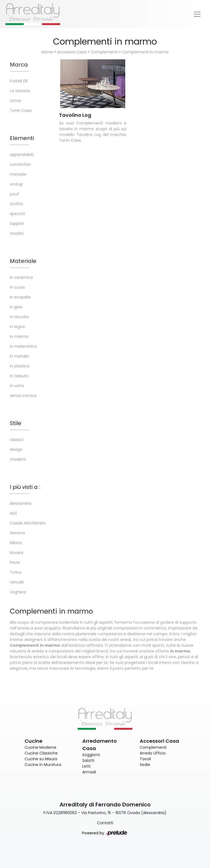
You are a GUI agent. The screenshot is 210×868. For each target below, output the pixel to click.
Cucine (33, 741)
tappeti (17, 223)
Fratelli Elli (19, 81)
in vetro (17, 386)
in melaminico (24, 346)
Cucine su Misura (41, 759)
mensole (18, 174)
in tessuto (19, 376)
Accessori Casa (72, 52)
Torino (16, 572)
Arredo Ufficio (153, 753)
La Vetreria (20, 91)
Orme (15, 101)
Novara (17, 553)
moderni (18, 459)
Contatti (105, 823)
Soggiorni (91, 755)
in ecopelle (20, 297)
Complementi (104, 52)
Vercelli (17, 582)
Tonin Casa (21, 111)
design (16, 449)
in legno (17, 327)
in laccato (19, 317)
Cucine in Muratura (43, 765)
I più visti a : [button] (25, 487)
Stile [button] (16, 423)
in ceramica (21, 277)
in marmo (19, 336)
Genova (17, 533)
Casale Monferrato (28, 523)
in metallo (19, 356)
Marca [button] (19, 65)
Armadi (89, 772)
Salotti (88, 760)
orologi (16, 184)
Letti (86, 766)
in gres (16, 307)
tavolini (17, 233)
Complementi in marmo (145, 52)
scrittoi (16, 204)
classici (17, 440)
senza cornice (23, 396)
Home (47, 52)
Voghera (18, 592)
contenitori (20, 164)
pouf (14, 194)
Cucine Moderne (40, 747)
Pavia (15, 562)
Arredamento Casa (100, 745)
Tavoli (145, 759)
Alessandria (21, 503)
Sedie (145, 765)
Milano (16, 543)
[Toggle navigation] (197, 14)
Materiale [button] (23, 261)
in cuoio (17, 287)
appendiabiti (22, 155)
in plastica (20, 366)
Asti (13, 513)
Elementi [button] (22, 138)
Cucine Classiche (41, 753)
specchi (17, 214)
